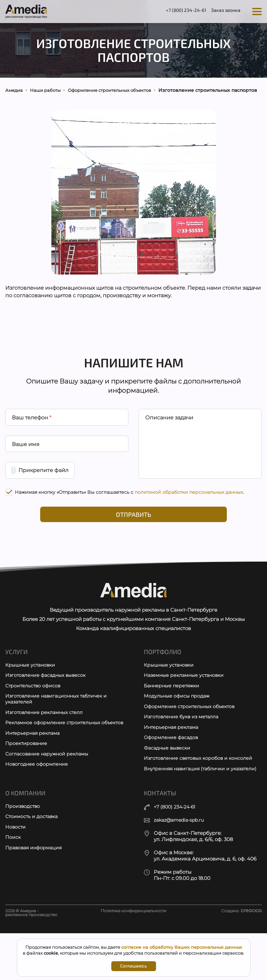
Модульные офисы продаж (178, 733)
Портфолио (163, 687)
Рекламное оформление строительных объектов (55, 764)
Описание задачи (170, 441)
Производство (23, 854)
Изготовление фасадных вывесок (48, 711)
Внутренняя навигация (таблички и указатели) (189, 812)
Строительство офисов (34, 722)
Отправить (133, 543)
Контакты (161, 840)
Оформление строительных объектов (191, 744)
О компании (26, 840)
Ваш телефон (32, 441)
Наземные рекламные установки (186, 711)
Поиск (13, 886)
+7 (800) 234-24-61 (176, 11)
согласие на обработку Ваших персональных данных (182, 947)
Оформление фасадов (172, 776)
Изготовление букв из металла (183, 755)
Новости (16, 875)
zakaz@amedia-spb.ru (181, 867)
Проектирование (27, 789)
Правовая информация (35, 897)
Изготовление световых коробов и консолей (200, 798)
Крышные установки (31, 700)
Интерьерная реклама (34, 778)
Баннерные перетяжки (173, 722)
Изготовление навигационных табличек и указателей (59, 736)
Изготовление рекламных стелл (46, 750)
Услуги (17, 687)
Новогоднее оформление (38, 811)
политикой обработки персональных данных (189, 520)
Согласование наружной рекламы (49, 800)
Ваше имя (26, 469)
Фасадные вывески (168, 787)
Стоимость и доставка (33, 865)
